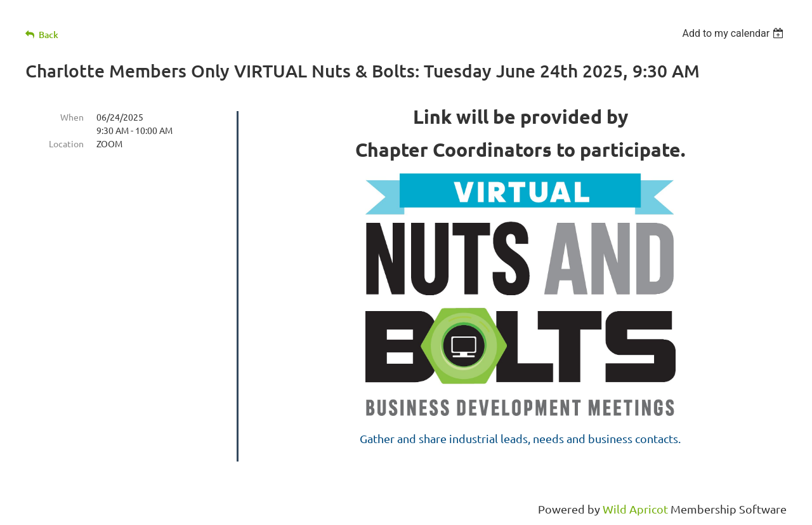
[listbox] (734, 33)
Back (49, 35)
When (72, 117)
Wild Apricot (635, 509)
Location (66, 143)
